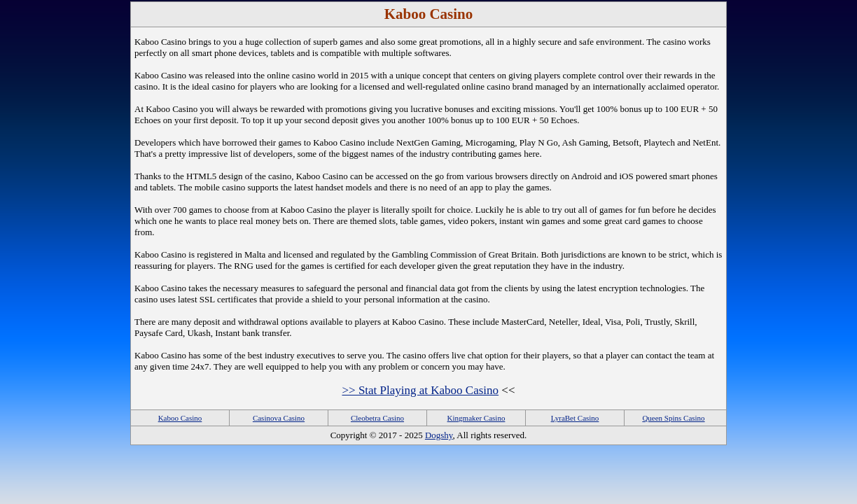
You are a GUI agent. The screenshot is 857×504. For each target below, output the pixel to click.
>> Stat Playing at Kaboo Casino (420, 390)
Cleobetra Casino (377, 418)
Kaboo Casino (180, 418)
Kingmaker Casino (476, 418)
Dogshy (439, 435)
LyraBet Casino (575, 418)
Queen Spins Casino (673, 418)
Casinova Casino (279, 418)
